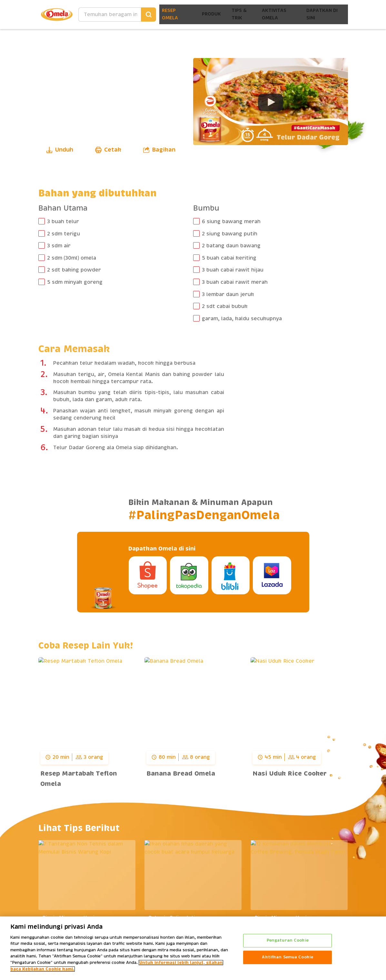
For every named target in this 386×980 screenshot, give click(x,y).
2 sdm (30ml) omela (72, 258)
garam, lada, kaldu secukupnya (242, 319)
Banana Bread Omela (181, 774)
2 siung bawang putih (230, 234)
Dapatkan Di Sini (322, 14)
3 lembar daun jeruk (228, 294)
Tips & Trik (235, 14)
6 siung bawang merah (231, 222)
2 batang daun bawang (231, 246)
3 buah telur (63, 222)
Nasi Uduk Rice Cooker (290, 774)
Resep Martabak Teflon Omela (79, 779)
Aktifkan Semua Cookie (287, 957)
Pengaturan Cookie (288, 940)
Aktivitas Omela (272, 14)
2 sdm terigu (64, 234)
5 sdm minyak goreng (75, 282)
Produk (205, 14)
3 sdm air (59, 246)
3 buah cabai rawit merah (235, 282)
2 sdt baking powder (74, 270)
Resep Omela (163, 14)
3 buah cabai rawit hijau (233, 270)
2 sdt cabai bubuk (225, 306)
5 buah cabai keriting (229, 258)
